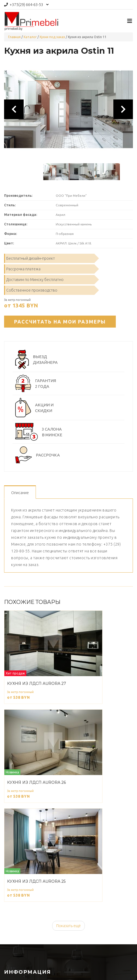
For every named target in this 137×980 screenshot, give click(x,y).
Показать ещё (68, 926)
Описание (20, 493)
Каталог (30, 37)
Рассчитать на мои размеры (60, 322)
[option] (68, 109)
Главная (14, 37)
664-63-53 (26, 5)
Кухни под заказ (52, 37)
